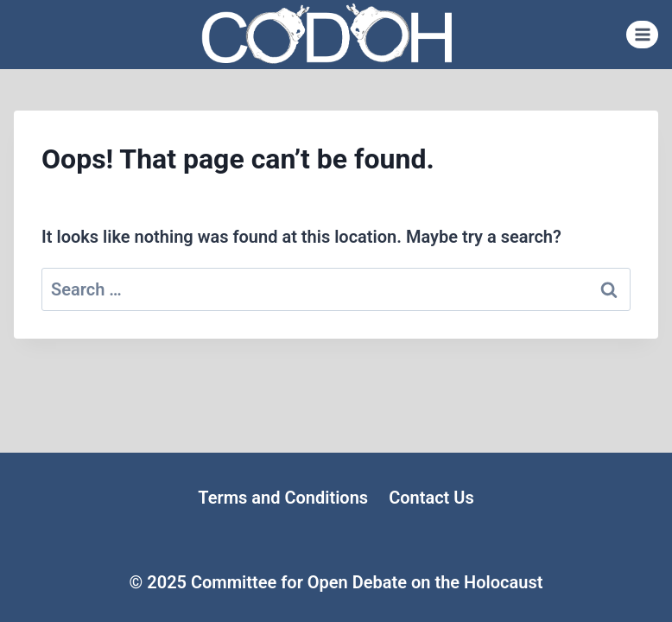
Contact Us (431, 498)
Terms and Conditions (283, 498)
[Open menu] (642, 34)
